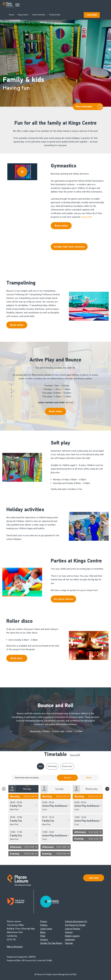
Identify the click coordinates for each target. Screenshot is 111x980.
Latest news (46, 929)
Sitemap (69, 943)
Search (67, 778)
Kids (41, 766)
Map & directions (15, 947)
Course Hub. (87, 217)
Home (11, 15)
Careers (44, 939)
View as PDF (75, 755)
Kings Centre (23, 15)
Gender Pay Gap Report (51, 943)
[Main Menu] (17, 5)
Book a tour (67, 766)
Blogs (43, 932)
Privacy (44, 921)
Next (107, 789)
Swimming (52, 766)
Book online (17, 325)
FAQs (43, 936)
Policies (44, 925)
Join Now (92, 15)
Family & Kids (55, 15)
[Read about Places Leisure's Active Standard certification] (20, 902)
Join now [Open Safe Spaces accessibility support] (94, 878)
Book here (17, 658)
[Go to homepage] (8, 5)
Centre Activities (39, 15)
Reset (89, 778)
